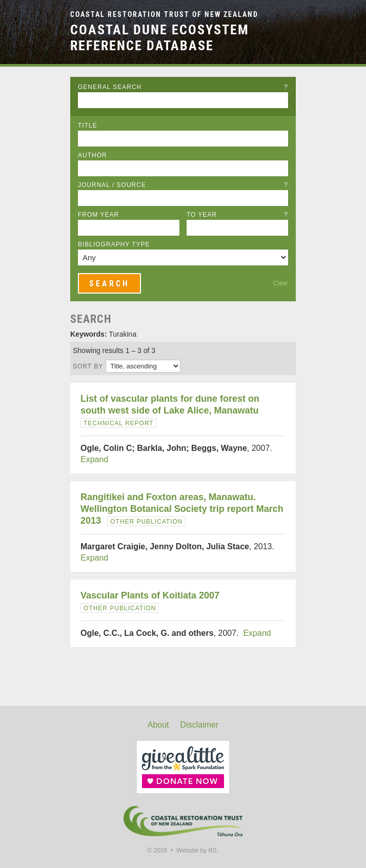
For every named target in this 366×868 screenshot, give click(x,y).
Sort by (88, 366)
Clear (281, 283)
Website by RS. (197, 851)
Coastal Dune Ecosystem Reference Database (160, 38)
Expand (94, 459)
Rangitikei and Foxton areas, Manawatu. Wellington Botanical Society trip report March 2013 (182, 509)
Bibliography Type (114, 244)
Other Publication (146, 522)
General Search (183, 87)
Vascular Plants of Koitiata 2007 (150, 595)
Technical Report (119, 423)
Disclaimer (200, 725)
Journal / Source (183, 185)
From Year (98, 215)
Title (88, 126)
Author (93, 155)
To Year (237, 215)
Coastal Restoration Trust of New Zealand (164, 15)
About (158, 725)
